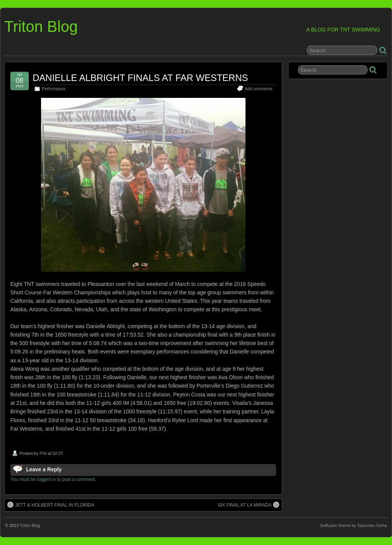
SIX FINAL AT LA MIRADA (249, 505)
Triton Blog (41, 26)
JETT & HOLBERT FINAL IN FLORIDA (51, 505)
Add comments (259, 89)
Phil (43, 453)
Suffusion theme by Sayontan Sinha (353, 525)
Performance (54, 89)
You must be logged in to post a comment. (53, 479)
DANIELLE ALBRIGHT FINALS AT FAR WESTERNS (140, 78)
